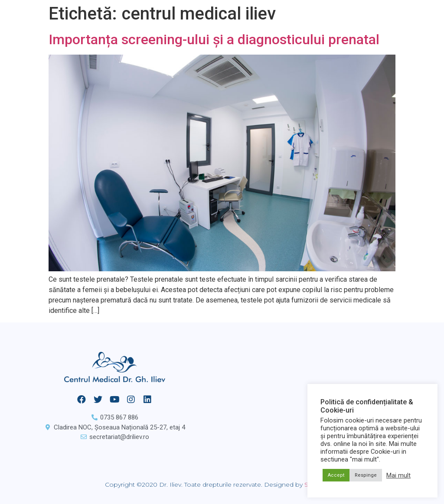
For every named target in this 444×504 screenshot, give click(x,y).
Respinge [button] (366, 475)
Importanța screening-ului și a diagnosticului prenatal (214, 39)
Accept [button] (336, 475)
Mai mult (398, 475)
